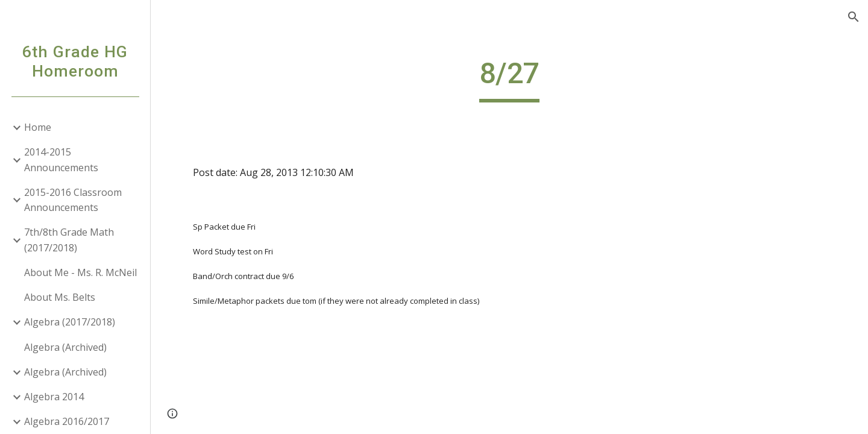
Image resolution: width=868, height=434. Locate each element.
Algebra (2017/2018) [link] (70, 322)
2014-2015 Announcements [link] (61, 159)
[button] (854, 17)
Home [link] (38, 127)
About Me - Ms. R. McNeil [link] (80, 272)
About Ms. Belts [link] (60, 297)
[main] (509, 79)
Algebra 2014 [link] (54, 397)
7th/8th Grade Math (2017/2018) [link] (69, 240)
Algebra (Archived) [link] (65, 347)
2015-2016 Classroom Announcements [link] (73, 200)
